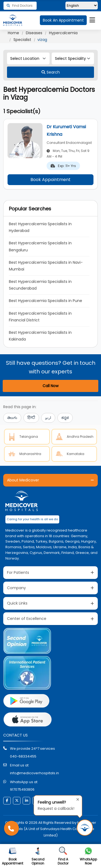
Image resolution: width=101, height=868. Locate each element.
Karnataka (69, 454)
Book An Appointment (63, 20)
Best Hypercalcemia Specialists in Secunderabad (41, 285)
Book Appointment (50, 180)
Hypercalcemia (63, 33)
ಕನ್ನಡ (65, 418)
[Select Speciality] (73, 58)
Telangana (22, 437)
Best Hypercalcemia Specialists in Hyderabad (41, 227)
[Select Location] (28, 58)
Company (16, 588)
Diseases (34, 33)
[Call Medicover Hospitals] (11, 828)
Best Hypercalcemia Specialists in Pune (46, 301)
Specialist (22, 40)
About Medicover (23, 480)
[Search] (50, 72)
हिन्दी (31, 418)
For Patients (18, 572)
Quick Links (17, 603)
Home (13, 33)
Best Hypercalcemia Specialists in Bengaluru (41, 246)
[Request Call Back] (85, 828)
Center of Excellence (27, 619)
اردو (48, 418)
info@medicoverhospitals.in (34, 773)
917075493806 (22, 789)
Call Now (50, 386)
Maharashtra (24, 454)
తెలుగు (12, 418)
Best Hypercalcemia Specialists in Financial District (41, 317)
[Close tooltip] (76, 799)
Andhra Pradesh (74, 437)
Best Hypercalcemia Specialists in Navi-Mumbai (46, 266)
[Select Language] (82, 6)
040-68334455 (23, 756)
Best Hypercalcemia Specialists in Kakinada (41, 336)
